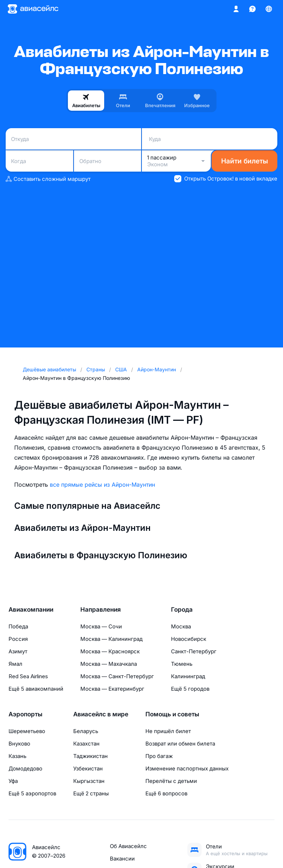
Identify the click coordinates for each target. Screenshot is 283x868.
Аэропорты (25, 714)
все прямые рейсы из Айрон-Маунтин (102, 485)
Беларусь (86, 731)
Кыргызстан (89, 781)
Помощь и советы (172, 714)
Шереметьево (27, 731)
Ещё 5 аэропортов (32, 793)
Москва (181, 626)
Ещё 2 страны (91, 793)
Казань (17, 756)
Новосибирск (189, 639)
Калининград (188, 676)
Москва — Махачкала (109, 664)
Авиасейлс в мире (101, 714)
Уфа (13, 781)
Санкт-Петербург (194, 651)
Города (182, 610)
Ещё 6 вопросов (166, 793)
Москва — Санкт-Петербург (117, 676)
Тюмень (182, 664)
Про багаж (159, 756)
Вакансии (122, 859)
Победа (18, 626)
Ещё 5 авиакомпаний (36, 689)
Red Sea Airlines (28, 676)
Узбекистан (88, 768)
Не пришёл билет (168, 731)
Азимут (18, 651)
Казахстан (86, 744)
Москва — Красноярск (110, 651)
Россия (18, 639)
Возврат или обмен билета (180, 744)
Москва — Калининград (111, 639)
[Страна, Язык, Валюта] (269, 9)
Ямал (15, 664)
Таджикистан (90, 756)
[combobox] (73, 139)
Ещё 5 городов (190, 689)
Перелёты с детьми (171, 781)
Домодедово (25, 768)
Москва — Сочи (101, 626)
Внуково (19, 744)
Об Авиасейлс (128, 846)
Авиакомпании (31, 610)
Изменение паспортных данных (187, 768)
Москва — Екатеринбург (112, 689)
